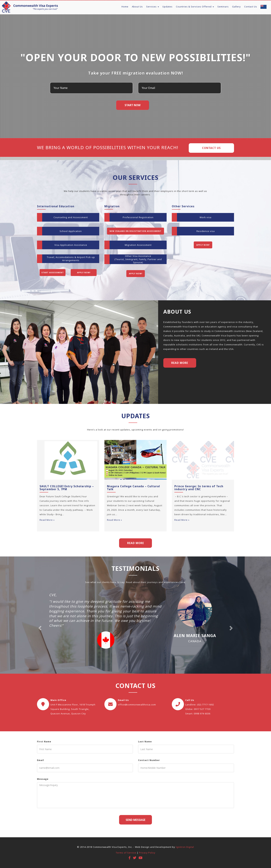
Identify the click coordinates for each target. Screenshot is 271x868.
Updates (167, 7)
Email (40, 760)
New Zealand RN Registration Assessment (135, 231)
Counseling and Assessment (71, 217)
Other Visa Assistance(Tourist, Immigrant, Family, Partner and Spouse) (138, 259)
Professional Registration (138, 217)
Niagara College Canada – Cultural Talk (134, 488)
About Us (137, 7)
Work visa (205, 217)
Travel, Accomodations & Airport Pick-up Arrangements (71, 259)
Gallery (236, 7)
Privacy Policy (147, 853)
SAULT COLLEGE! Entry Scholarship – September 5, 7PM (67, 488)
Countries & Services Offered (195, 7)
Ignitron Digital (185, 847)
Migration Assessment (138, 245)
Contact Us (251, 7)
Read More (180, 363)
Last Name (145, 741)
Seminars (223, 7)
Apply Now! (84, 273)
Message (43, 779)
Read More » (47, 520)
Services (153, 7)
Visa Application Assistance (71, 245)
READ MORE (136, 543)
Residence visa (206, 231)
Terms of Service (126, 853)
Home (125, 7)
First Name (44, 741)
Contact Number (149, 760)
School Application (71, 231)
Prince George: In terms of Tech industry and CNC (199, 488)
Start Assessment (53, 273)
